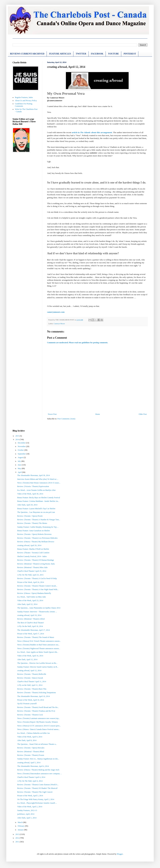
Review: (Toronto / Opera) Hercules (31, 748)
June (20, 465)
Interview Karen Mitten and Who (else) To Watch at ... (38, 479)
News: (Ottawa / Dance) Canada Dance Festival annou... (39, 729)
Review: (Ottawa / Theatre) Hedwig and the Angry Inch (38, 770)
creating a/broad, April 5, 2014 (29, 763)
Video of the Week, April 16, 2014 (30, 656)
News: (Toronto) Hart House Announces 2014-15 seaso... (39, 483)
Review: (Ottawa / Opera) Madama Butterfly (34, 593)
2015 (18, 436)
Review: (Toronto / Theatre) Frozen (31, 755)
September (22, 454)
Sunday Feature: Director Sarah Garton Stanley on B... (38, 667)
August (21, 457)
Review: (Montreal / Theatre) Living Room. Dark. (36, 564)
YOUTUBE (113, 54)
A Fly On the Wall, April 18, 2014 (30, 626)
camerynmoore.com (56, 312)
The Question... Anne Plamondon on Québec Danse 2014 (39, 608)
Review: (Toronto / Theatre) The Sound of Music (36, 637)
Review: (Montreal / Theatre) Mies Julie (32, 567)
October (21, 450)
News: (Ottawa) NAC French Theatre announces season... (39, 641)
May (20, 468)
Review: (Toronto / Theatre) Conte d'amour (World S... (38, 785)
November (22, 446)
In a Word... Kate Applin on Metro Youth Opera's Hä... (38, 652)
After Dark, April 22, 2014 (27, 604)
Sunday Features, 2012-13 (27, 810)
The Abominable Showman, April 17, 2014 (33, 630)
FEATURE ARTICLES (60, 54)
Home (98, 414)
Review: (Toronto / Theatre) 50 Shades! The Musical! (37, 788)
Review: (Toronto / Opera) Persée (30, 516)
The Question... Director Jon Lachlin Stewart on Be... (37, 663)
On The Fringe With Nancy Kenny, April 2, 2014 (36, 799)
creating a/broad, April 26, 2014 (29, 545)
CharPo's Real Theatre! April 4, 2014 (31, 777)
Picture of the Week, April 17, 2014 (31, 634)
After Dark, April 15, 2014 (27, 659)
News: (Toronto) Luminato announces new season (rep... (39, 718)
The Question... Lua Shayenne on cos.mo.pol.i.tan (36, 512)
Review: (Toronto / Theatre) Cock (30, 715)
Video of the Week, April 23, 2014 (30, 600)
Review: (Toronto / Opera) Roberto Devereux (34, 534)
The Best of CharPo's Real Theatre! (31, 623)
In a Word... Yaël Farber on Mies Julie (32, 597)
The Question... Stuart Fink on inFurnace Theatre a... (37, 744)
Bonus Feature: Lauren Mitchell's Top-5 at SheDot (36, 509)
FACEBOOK (97, 54)
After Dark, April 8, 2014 (27, 740)
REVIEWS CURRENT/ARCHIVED (27, 54)
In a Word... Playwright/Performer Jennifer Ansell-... (37, 803)
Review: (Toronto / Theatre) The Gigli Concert (35, 792)
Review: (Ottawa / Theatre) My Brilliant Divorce (36, 542)
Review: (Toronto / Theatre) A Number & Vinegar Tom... (39, 520)
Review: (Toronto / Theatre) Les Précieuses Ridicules (37, 538)
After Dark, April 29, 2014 (27, 505)
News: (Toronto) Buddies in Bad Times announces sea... (38, 645)
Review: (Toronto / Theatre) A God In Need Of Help (37, 578)
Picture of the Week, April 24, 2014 (31, 582)
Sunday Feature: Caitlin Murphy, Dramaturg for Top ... (38, 527)
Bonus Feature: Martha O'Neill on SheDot (33, 549)
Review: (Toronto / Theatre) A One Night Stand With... (38, 589)
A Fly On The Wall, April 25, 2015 (30, 575)
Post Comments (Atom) (66, 419)
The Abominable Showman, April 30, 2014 (33, 475)
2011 (18, 842)
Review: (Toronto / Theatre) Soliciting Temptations (37, 693)
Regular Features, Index (24, 97)
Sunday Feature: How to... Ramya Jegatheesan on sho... (38, 759)
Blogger (120, 854)
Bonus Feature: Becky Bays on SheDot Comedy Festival (39, 498)
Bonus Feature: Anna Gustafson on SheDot (33, 531)
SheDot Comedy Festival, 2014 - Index (32, 556)
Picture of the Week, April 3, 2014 (30, 796)
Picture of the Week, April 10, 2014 (31, 700)
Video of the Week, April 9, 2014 (30, 737)
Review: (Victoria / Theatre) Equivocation (33, 486)
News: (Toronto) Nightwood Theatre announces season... (39, 648)
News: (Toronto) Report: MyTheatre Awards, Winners (38, 722)
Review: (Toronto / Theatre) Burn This (32, 689)
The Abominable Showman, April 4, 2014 (33, 766)
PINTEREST (130, 54)
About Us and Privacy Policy (26, 101)
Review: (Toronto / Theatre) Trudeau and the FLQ (36, 711)
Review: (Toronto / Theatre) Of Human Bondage (36, 560)
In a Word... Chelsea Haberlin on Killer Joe (33, 733)
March (20, 822)
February (21, 826)
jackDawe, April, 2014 (26, 814)
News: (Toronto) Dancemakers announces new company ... (39, 774)
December (22, 443)
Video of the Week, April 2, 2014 (30, 807)
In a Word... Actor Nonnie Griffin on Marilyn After (36, 490)
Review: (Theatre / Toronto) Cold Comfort (33, 553)
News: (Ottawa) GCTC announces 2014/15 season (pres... (39, 726)
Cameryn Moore (59, 324)
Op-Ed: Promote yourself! (27, 704)
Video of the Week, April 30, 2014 (30, 494)
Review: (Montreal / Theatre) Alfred (31, 619)
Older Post (143, 414)
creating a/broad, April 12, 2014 (29, 671)
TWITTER (81, 54)
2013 (18, 834)
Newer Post (52, 414)
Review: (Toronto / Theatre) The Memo (32, 523)
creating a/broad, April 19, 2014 (29, 615)
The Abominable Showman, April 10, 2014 (33, 696)
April (20, 472)
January (21, 830)
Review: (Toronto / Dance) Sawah (30, 678)
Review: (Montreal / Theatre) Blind (31, 752)
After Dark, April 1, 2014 (27, 818)
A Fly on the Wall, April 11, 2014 (30, 685)
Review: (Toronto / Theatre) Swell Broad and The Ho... (38, 707)
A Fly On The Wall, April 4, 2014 (30, 781)
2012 (18, 838)
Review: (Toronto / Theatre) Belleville (32, 674)
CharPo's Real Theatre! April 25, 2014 (32, 571)
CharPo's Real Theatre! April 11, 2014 (32, 682)
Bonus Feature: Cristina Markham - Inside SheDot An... (38, 501)
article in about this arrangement (92, 132)
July (20, 461)
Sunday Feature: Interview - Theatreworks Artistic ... (37, 612)
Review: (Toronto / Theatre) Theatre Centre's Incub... (37, 586)
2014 (18, 440)
